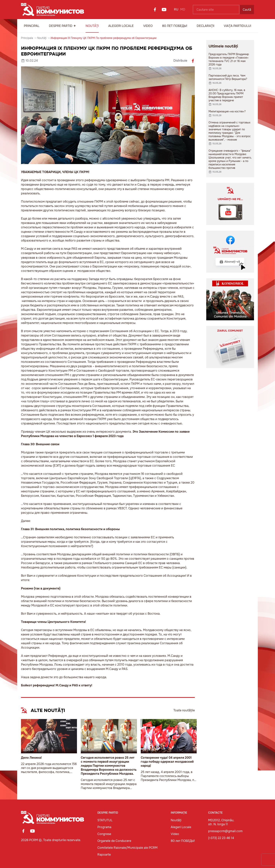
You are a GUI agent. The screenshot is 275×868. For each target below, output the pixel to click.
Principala (27, 38)
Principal (32, 26)
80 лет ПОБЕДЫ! (175, 26)
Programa (104, 827)
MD (183, 9)
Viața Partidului (237, 26)
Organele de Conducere (114, 841)
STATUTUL (105, 820)
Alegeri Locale (121, 26)
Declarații (205, 26)
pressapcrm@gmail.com (225, 831)
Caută (247, 10)
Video (148, 26)
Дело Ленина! (31, 758)
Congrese (104, 834)
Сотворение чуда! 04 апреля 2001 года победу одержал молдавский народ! (167, 762)
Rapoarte (104, 855)
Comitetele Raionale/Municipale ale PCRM (127, 848)
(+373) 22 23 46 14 (221, 838)
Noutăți (92, 26)
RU (176, 9)
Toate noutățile (184, 710)
